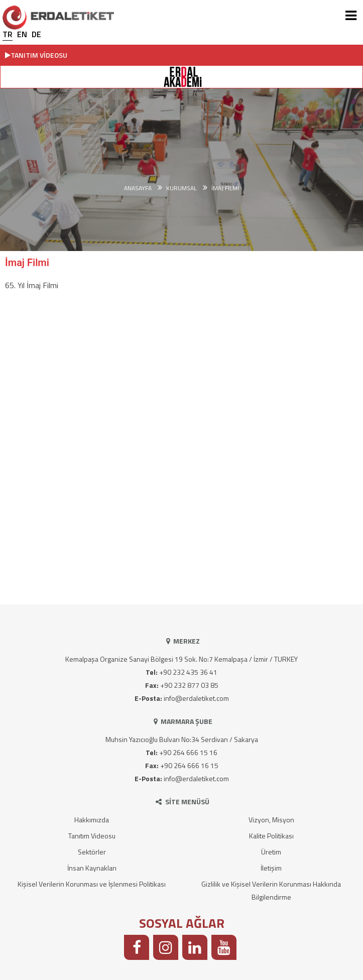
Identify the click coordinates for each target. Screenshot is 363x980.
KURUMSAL (181, 188)
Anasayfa (138, 188)
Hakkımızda (92, 820)
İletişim (271, 868)
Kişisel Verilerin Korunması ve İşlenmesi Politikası (92, 884)
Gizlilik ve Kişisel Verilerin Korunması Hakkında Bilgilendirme (271, 890)
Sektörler (92, 852)
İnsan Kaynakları (92, 868)
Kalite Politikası (271, 836)
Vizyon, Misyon (271, 820)
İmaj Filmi (225, 188)
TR (8, 34)
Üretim (271, 852)
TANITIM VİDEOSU (36, 55)
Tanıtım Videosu (92, 836)
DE (36, 34)
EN (22, 34)
